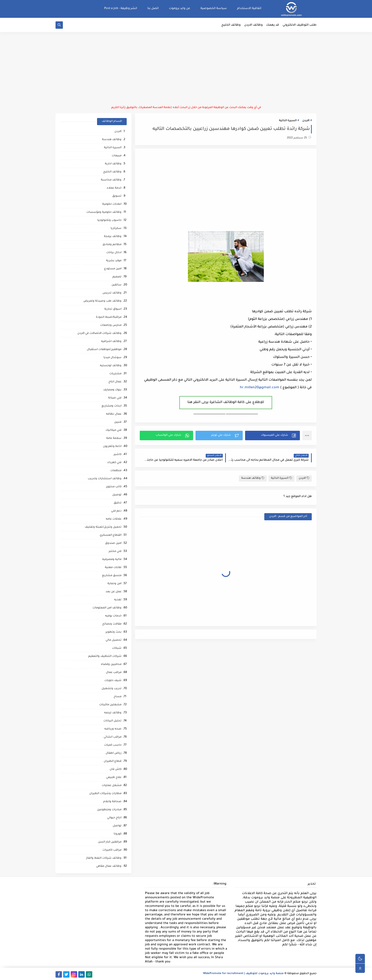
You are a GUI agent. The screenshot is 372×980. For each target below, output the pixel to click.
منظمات (116, 471)
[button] (272, 436)
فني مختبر (115, 552)
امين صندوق (113, 543)
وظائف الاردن (253, 25)
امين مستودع (113, 269)
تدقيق (118, 503)
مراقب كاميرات (112, 850)
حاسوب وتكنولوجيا (109, 220)
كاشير (118, 455)
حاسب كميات (113, 745)
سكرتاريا (116, 229)
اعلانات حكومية (112, 204)
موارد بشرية (114, 261)
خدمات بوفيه (113, 616)
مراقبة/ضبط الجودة (109, 317)
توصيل (117, 495)
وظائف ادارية (113, 164)
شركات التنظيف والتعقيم (105, 656)
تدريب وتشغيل (112, 689)
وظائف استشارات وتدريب (105, 479)
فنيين (118, 422)
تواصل (117, 826)
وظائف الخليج (231, 25)
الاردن (306, 121)
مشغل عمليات (112, 786)
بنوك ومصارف (112, 390)
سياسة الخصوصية (214, 9)
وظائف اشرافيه (111, 342)
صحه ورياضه (113, 729)
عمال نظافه (114, 414)
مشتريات (115, 374)
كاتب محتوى (114, 487)
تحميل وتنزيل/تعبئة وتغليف (103, 527)
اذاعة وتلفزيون (112, 447)
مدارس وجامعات (111, 325)
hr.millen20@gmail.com (260, 388)
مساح (118, 697)
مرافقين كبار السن (110, 842)
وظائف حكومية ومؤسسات (104, 212)
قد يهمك (273, 25)
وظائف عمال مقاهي (109, 866)
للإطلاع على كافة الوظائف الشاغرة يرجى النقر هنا (226, 402)
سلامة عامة (114, 438)
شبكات (117, 648)
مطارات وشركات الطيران (105, 794)
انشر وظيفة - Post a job (121, 9)
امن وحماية (114, 584)
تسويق (117, 196)
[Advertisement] (186, 69)
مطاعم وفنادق (112, 245)
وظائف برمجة (113, 237)
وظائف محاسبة (111, 180)
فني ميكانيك (114, 430)
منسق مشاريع (112, 576)
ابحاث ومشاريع (112, 406)
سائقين (116, 285)
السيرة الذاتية (288, 121)
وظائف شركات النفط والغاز (104, 858)
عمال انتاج (115, 382)
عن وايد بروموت (180, 9)
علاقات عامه (114, 519)
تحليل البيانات (112, 721)
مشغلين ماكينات (110, 705)
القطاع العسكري (111, 535)
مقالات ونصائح (112, 624)
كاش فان (116, 769)
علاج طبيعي (114, 778)
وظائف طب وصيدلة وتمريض (102, 301)
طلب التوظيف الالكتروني (300, 25)
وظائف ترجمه (113, 713)
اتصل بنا (153, 9)
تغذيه (118, 600)
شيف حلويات (113, 681)
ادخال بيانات (114, 253)
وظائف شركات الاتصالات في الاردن (99, 334)
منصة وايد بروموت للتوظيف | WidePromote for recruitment (243, 974)
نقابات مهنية (113, 568)
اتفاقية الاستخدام (249, 9)
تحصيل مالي (114, 640)
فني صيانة (115, 398)
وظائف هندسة (253, 478)
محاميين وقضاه (111, 665)
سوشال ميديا (112, 358)
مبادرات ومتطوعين (109, 810)
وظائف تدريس (112, 293)
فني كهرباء (114, 463)
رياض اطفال (114, 753)
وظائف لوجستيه (111, 366)
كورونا (118, 834)
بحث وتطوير (114, 632)
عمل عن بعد (114, 592)
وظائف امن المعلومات (107, 608)
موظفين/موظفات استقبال (104, 350)
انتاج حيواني (114, 818)
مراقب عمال (114, 673)
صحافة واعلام (112, 802)
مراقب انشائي (113, 737)
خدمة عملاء (114, 188)
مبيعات (117, 156)
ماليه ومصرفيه (112, 560)
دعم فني (116, 511)
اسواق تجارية (113, 309)
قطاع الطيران (113, 761)
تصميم (117, 277)
